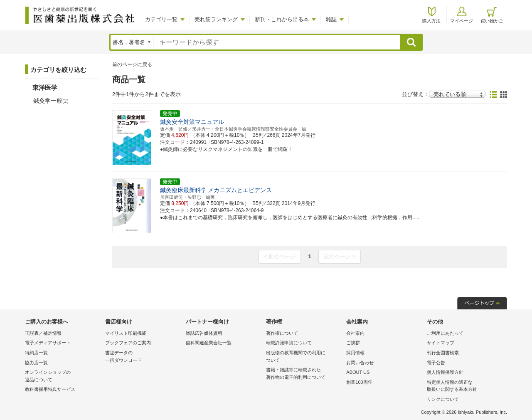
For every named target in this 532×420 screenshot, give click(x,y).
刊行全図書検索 (443, 353)
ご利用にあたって (445, 333)
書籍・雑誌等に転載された (304, 374)
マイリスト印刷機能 (126, 333)
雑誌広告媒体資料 (204, 333)
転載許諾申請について (289, 343)
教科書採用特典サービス (50, 389)
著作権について (282, 333)
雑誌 (331, 19)
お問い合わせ (360, 363)
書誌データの (143, 357)
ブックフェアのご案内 (128, 343)
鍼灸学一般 (51, 101)
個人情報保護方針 (445, 372)
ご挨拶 (353, 343)
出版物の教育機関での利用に (304, 357)
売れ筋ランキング (216, 19)
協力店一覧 (36, 363)
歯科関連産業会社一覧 (209, 343)
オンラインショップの (63, 377)
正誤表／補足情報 (43, 333)
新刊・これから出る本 (282, 19)
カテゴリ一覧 (161, 19)
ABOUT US (358, 372)
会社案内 (355, 333)
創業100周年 (359, 382)
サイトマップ (441, 343)
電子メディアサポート (48, 343)
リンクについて (443, 399)
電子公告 (436, 363)
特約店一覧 (36, 353)
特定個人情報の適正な (465, 387)
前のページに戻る (132, 64)
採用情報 (355, 353)
